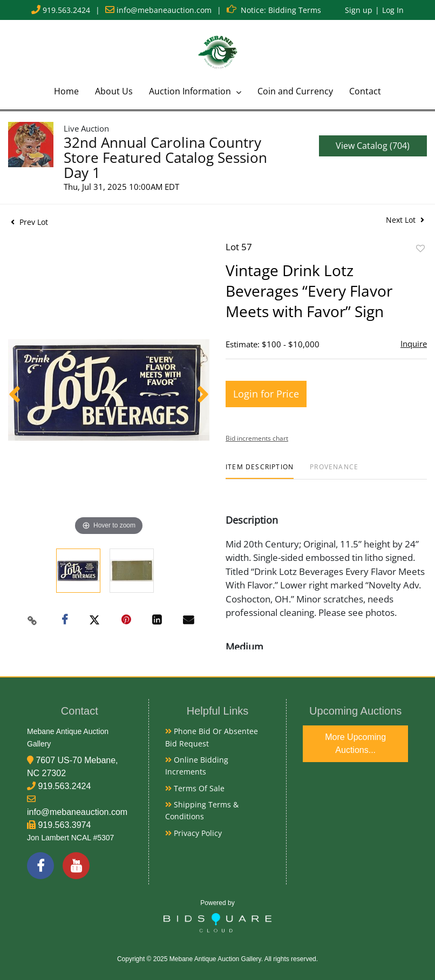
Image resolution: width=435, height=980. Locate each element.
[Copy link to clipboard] (32, 620)
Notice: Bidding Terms (281, 10)
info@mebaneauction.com (164, 10)
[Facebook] (40, 866)
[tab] (260, 471)
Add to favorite (420, 248)
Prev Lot (29, 222)
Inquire (414, 344)
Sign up (359, 10)
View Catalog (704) (373, 146)
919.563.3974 (64, 825)
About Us (114, 91)
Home (66, 91)
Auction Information (191, 91)
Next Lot (405, 220)
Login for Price (266, 394)
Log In (393, 10)
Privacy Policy (193, 833)
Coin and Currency (295, 91)
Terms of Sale (195, 788)
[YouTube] (76, 866)
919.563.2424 (66, 10)
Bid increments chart (257, 438)
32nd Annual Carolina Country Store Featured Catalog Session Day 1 (165, 157)
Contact (365, 91)
